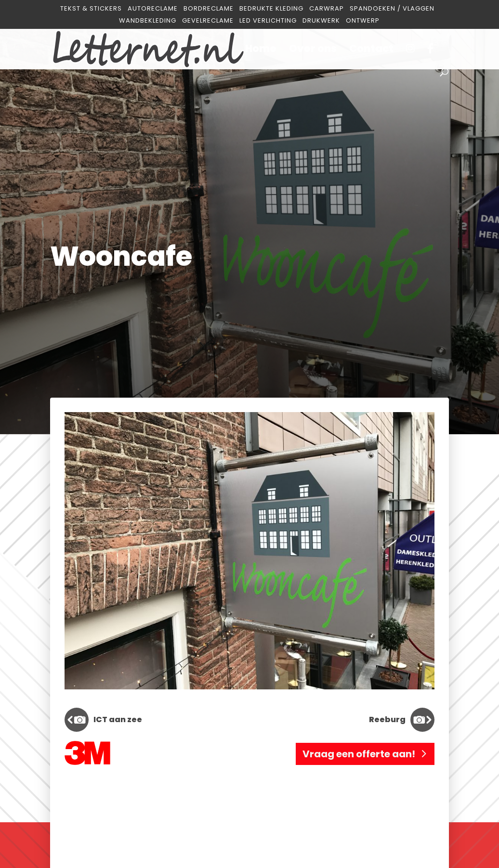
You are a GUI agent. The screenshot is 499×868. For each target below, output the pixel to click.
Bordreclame (209, 9)
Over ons (313, 50)
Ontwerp (363, 21)
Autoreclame (153, 9)
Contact (371, 50)
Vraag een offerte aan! (359, 754)
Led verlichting (268, 21)
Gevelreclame (208, 21)
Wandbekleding (148, 21)
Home (261, 50)
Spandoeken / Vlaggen (392, 9)
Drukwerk (321, 21)
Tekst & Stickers (91, 9)
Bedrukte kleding (271, 9)
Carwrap (327, 9)
